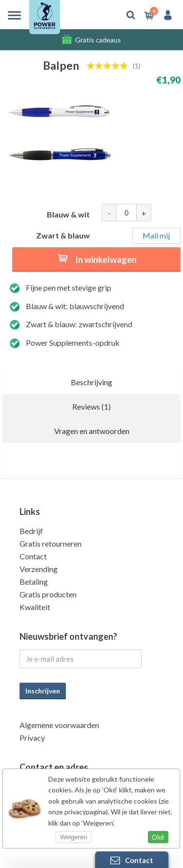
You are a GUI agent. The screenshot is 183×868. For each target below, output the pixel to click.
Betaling (34, 582)
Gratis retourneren (51, 543)
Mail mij (156, 235)
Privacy (32, 738)
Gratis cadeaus (98, 40)
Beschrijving (91, 382)
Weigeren (73, 837)
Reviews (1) (91, 406)
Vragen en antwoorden (92, 431)
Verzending (39, 569)
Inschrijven (43, 691)
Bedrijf (31, 531)
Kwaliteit (35, 607)
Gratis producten (48, 594)
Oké (158, 837)
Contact (33, 556)
